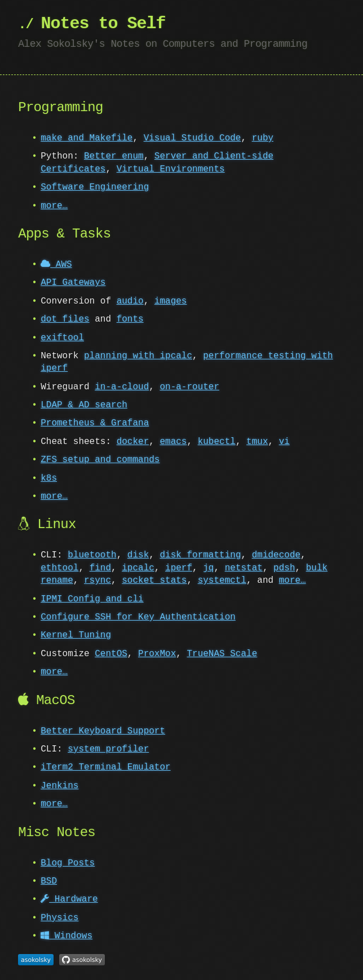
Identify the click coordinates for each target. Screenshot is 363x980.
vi (284, 442)
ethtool (59, 568)
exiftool (62, 338)
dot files (65, 319)
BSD (49, 881)
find (100, 568)
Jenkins (59, 786)
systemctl (222, 581)
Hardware (69, 899)
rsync (98, 581)
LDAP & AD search (84, 405)
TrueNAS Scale (222, 654)
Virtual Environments (171, 169)
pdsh (284, 568)
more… (54, 206)
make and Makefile (87, 138)
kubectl (217, 442)
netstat (244, 568)
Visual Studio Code (192, 138)
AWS (56, 265)
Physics (59, 918)
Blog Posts (68, 863)
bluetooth (92, 555)
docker (133, 442)
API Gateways (73, 283)
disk (138, 555)
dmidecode (276, 555)
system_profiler (108, 749)
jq (208, 568)
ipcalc (138, 568)
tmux (257, 442)
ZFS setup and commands (100, 460)
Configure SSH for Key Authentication (138, 617)
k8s (49, 478)
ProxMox (157, 654)
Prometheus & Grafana (95, 423)
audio (130, 301)
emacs (173, 442)
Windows (67, 936)
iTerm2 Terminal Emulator (105, 767)
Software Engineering (95, 187)
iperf (179, 568)
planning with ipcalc (138, 356)
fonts (130, 319)
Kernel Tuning (76, 635)
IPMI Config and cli (92, 599)
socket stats (154, 581)
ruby (263, 138)
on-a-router (189, 387)
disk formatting (200, 555)
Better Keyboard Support (103, 731)
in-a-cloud (122, 387)
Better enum (114, 156)
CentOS (111, 654)
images (171, 301)
